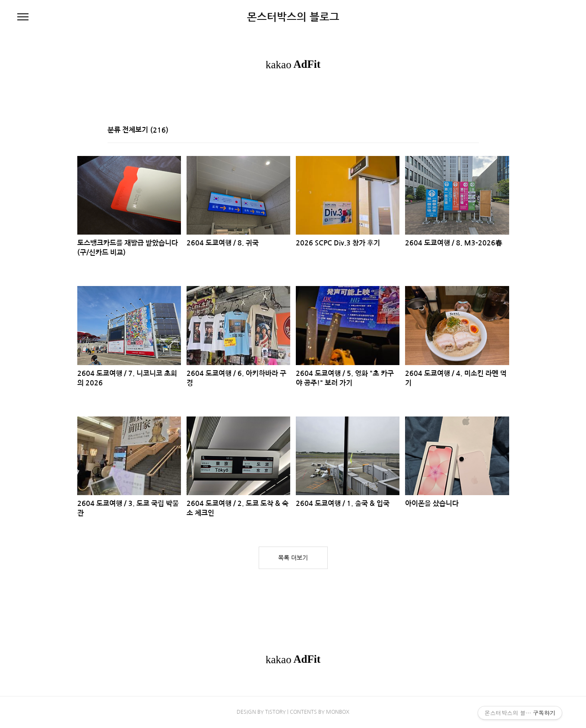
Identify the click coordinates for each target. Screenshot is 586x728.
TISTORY (276, 712)
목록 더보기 (293, 558)
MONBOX (338, 712)
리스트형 (474, 131)
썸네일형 (462, 131)
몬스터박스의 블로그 (293, 17)
